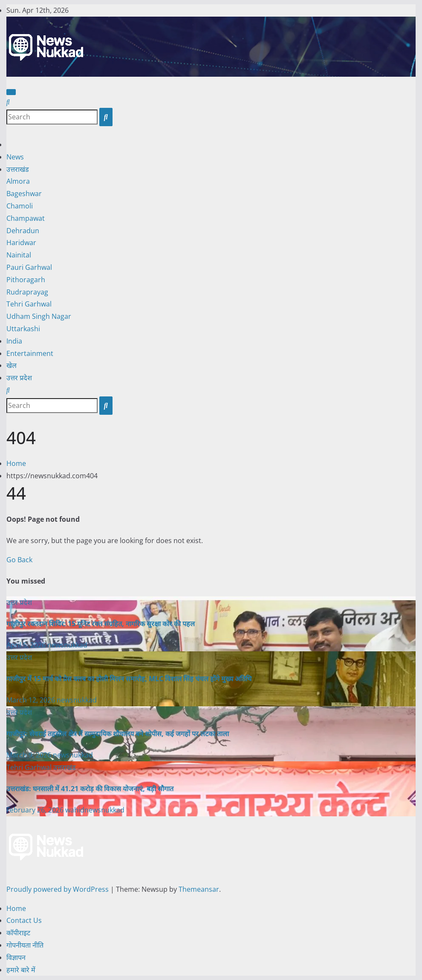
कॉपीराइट (18, 933)
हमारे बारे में (21, 970)
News (15, 157)
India (14, 341)
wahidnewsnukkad (95, 810)
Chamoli (20, 206)
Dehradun (23, 231)
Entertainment (30, 353)
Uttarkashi (23, 329)
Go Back (19, 560)
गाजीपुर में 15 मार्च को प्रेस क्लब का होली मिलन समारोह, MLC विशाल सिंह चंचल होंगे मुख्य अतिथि (129, 679)
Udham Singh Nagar (39, 316)
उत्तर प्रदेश (19, 378)
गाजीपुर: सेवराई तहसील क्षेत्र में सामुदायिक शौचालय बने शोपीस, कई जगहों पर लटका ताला (118, 734)
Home (16, 463)
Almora (18, 181)
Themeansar (199, 889)
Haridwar (21, 243)
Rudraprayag (27, 292)
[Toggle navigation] (11, 92)
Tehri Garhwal (29, 304)
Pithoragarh (26, 280)
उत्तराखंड (18, 169)
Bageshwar (24, 194)
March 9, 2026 (30, 755)
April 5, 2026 (27, 645)
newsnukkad (67, 645)
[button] (8, 102)
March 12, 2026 (32, 700)
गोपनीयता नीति (25, 945)
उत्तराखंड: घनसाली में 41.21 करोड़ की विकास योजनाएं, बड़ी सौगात (90, 789)
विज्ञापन (16, 957)
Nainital (19, 255)
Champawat (26, 218)
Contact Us (24, 920)
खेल (12, 365)
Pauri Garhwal (29, 267)
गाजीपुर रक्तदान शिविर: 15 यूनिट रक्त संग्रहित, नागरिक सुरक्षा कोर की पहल (101, 624)
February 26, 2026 (36, 810)
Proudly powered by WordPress (58, 889)
